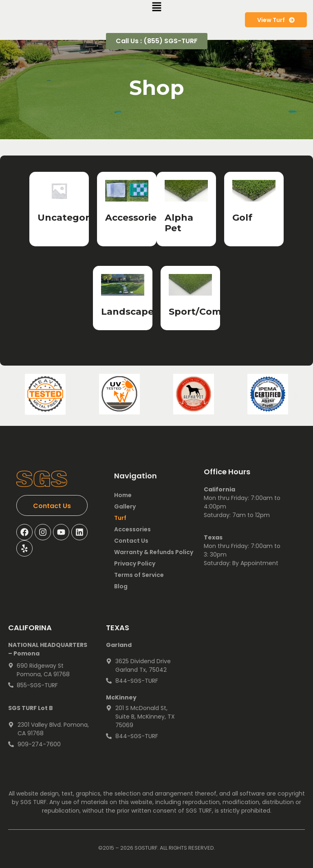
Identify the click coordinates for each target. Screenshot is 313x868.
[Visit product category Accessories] (127, 204)
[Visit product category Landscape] (123, 298)
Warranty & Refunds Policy (154, 552)
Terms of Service (139, 575)
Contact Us (131, 541)
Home (123, 495)
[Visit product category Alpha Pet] (186, 209)
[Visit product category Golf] (254, 204)
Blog (121, 586)
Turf (120, 518)
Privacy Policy (135, 563)
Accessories (132, 529)
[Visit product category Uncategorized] (59, 204)
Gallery (125, 506)
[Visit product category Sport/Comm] (190, 298)
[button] (17, 396)
